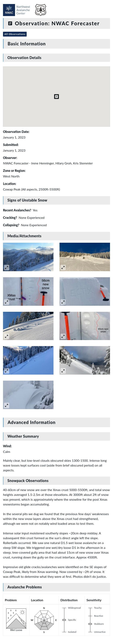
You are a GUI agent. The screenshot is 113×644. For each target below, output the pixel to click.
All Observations (15, 34)
